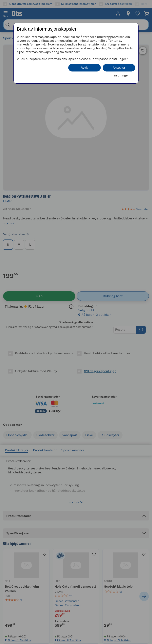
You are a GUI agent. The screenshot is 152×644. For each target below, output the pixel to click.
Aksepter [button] (119, 68)
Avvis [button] (85, 68)
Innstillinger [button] (120, 75)
